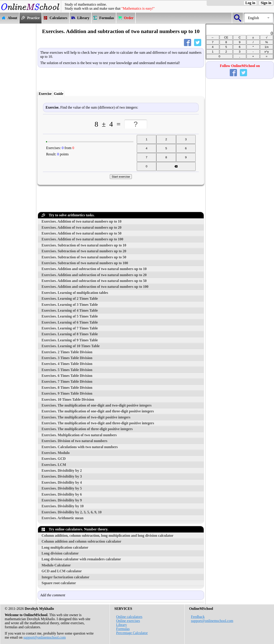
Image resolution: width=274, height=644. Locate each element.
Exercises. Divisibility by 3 (62, 476)
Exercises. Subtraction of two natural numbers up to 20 (84, 251)
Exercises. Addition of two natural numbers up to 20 (82, 227)
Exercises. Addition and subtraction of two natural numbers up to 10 (94, 269)
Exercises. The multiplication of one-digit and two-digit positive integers (97, 405)
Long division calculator (60, 553)
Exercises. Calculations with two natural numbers (80, 447)
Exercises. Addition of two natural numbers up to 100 (82, 239)
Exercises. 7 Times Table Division (67, 381)
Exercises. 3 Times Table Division (67, 358)
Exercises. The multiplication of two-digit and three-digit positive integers (98, 423)
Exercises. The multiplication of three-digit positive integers (87, 429)
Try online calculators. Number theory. (75, 529)
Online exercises (128, 621)
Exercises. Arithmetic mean (63, 518)
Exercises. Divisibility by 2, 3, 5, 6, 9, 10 (72, 512)
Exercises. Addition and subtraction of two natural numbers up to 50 (94, 281)
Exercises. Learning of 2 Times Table (70, 299)
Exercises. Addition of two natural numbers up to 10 (82, 221)
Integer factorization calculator (65, 577)
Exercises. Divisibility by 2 (62, 471)
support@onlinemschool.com (45, 637)
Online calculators (129, 617)
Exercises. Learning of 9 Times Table (70, 340)
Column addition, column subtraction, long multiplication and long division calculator (107, 536)
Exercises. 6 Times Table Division (67, 376)
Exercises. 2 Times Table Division (67, 352)
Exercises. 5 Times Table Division (67, 370)
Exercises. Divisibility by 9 (62, 500)
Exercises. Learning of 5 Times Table (70, 316)
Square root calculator (59, 583)
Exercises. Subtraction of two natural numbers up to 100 (85, 263)
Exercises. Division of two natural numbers (74, 441)
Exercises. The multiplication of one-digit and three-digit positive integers (98, 411)
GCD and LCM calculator (62, 571)
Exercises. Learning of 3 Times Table (70, 305)
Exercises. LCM (54, 465)
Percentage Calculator (132, 633)
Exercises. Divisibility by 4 (62, 482)
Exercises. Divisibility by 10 (63, 506)
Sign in (266, 3)
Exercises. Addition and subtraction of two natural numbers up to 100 (95, 287)
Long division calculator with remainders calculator (81, 559)
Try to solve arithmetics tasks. (68, 215)
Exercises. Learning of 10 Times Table (71, 346)
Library (122, 625)
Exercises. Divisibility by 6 (62, 494)
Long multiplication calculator (65, 547)
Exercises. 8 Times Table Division (67, 388)
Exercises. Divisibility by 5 (62, 488)
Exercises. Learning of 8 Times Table (70, 334)
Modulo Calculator (56, 565)
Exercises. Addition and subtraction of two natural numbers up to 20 (94, 275)
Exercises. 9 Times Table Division (67, 393)
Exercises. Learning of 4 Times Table (70, 310)
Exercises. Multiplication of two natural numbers (79, 435)
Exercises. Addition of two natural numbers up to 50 (82, 233)
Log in (250, 3)
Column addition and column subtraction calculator (81, 541)
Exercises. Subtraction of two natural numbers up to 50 (84, 257)
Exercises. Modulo (56, 453)
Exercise (45, 94)
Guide (59, 94)
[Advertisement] (18, 92)
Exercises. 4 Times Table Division (67, 364)
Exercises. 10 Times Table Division (68, 399)
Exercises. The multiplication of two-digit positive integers (86, 417)
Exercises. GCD (54, 459)
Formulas (123, 629)
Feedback (198, 617)
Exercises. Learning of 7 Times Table (70, 328)
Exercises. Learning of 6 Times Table (70, 322)
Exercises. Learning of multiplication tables (75, 293)
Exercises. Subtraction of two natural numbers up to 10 (84, 245)
